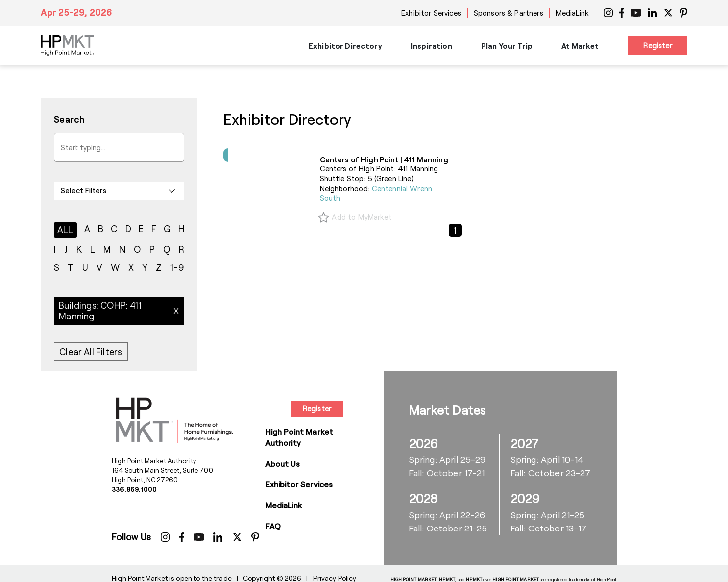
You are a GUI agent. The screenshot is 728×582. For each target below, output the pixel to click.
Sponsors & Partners (509, 13)
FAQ (273, 526)
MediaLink (572, 13)
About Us (283, 463)
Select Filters (84, 190)
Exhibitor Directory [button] (345, 46)
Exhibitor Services (431, 13)
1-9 (177, 267)
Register (657, 45)
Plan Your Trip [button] (507, 46)
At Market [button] (580, 46)
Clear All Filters (91, 352)
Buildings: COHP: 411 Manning (100, 311)
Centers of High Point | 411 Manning (384, 159)
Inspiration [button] (432, 46)
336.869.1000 (135, 489)
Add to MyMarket (362, 217)
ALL (66, 230)
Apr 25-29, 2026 (77, 12)
